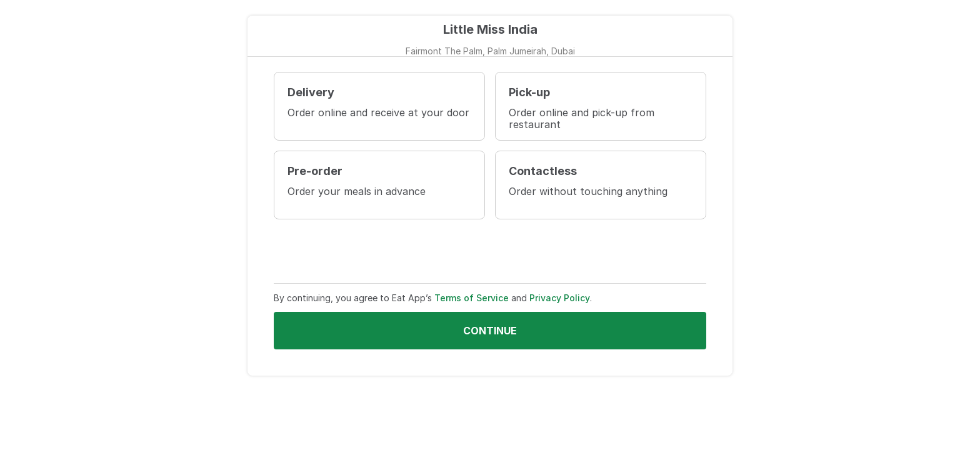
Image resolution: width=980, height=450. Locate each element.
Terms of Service (472, 298)
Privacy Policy (560, 298)
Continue (490, 331)
